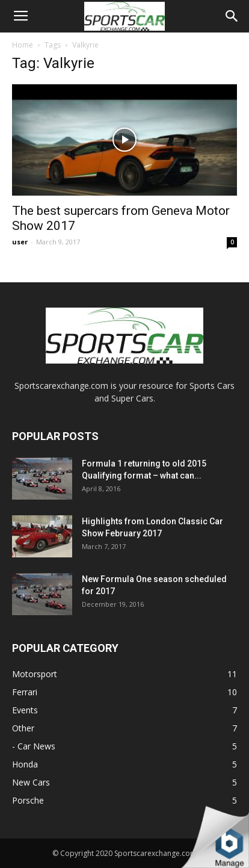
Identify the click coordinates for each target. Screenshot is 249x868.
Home (23, 45)
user (20, 242)
